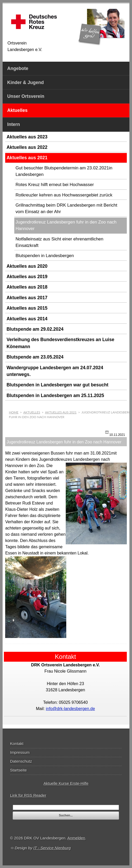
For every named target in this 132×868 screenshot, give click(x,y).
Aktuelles (17, 110)
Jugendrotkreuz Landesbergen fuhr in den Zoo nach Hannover (66, 225)
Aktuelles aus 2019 (27, 277)
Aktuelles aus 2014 (27, 319)
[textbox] (66, 807)
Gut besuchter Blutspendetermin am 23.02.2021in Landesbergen (64, 171)
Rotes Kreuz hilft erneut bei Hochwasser (55, 185)
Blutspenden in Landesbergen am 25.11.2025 (55, 395)
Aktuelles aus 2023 (27, 137)
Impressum (20, 752)
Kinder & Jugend (26, 82)
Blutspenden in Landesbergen (45, 256)
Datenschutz (21, 761)
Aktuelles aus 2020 (27, 266)
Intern (14, 124)
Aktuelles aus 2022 (27, 147)
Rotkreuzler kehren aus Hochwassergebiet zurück (64, 195)
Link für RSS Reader (28, 795)
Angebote (18, 68)
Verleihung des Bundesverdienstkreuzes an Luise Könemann (60, 343)
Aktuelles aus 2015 (27, 308)
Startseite (18, 770)
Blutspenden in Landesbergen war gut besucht (57, 385)
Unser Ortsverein (26, 96)
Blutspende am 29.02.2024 (35, 329)
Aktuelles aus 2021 (27, 158)
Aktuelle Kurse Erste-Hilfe (66, 783)
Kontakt (17, 743)
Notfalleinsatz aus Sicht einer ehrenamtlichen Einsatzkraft (60, 242)
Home (14, 412)
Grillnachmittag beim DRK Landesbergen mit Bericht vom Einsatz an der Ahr (66, 208)
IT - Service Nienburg (52, 848)
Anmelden (76, 838)
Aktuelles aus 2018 (27, 287)
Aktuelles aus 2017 (27, 298)
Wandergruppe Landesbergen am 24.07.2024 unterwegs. (55, 371)
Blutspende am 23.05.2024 (35, 357)
